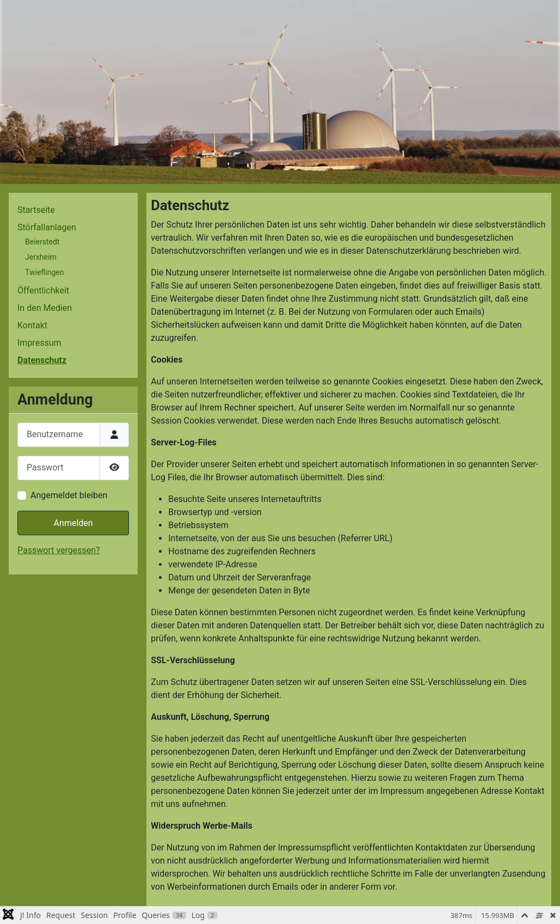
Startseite (36, 210)
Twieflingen (44, 272)
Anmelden (73, 523)
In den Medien (45, 308)
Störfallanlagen (47, 227)
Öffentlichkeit (43, 290)
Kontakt (32, 325)
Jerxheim (41, 257)
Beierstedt (42, 242)
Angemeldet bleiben (69, 495)
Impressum (39, 343)
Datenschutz (42, 360)
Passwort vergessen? (59, 550)
